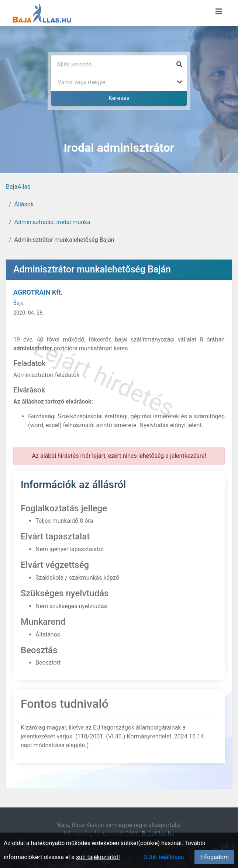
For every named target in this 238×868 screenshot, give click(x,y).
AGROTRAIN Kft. (38, 292)
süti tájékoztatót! (98, 857)
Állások (24, 204)
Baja (18, 303)
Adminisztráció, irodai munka (52, 222)
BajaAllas (18, 187)
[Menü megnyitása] (219, 11)
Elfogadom (214, 857)
